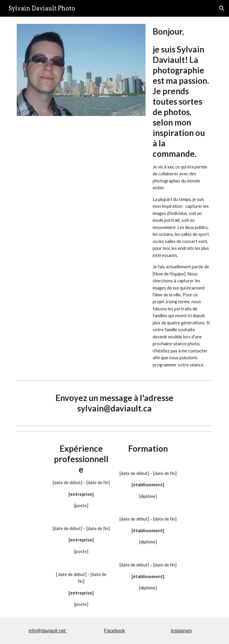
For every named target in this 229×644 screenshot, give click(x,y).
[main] (181, 197)
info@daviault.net (47, 631)
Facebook (114, 631)
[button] (222, 8)
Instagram (181, 631)
